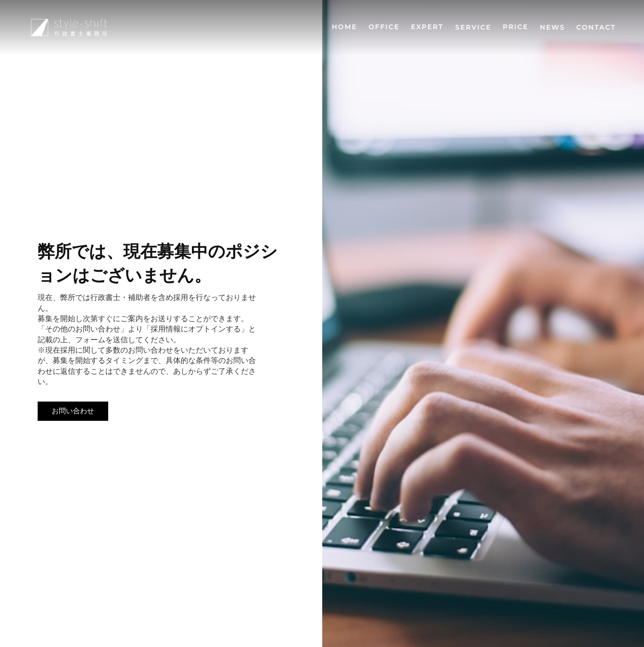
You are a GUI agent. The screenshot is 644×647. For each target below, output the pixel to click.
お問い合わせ (73, 411)
